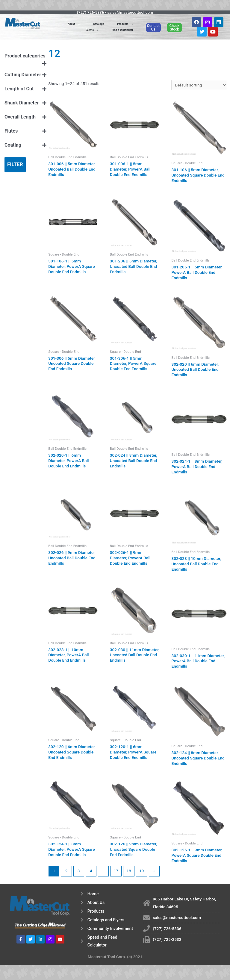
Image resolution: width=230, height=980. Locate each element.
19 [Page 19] (142, 871)
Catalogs (99, 24)
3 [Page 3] (79, 871)
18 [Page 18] (129, 871)
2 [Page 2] (66, 871)
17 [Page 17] (116, 871)
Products (125, 24)
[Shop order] (199, 85)
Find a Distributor (122, 30)
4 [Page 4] (91, 871)
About (74, 24)
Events (92, 30)
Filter (15, 164)
